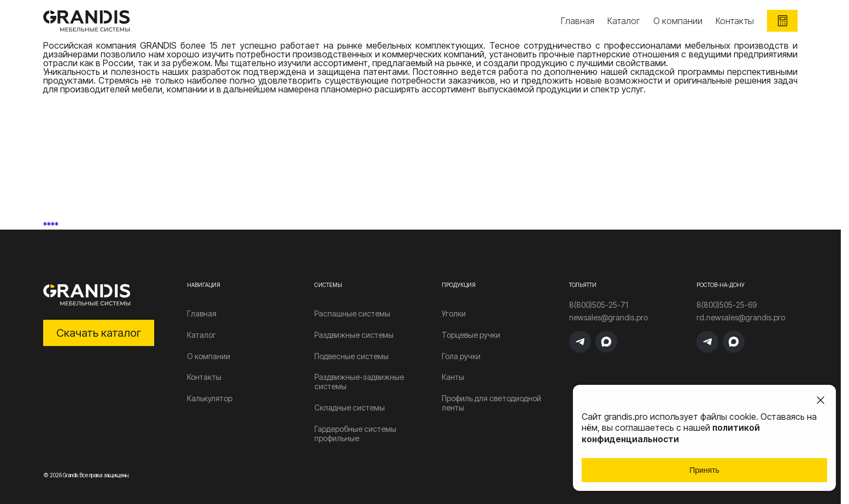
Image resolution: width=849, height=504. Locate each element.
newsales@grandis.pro (608, 318)
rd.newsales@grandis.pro (741, 318)
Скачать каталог (99, 333)
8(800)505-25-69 (727, 305)
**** (51, 225)
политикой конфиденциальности (671, 433)
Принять (704, 470)
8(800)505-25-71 (599, 305)
